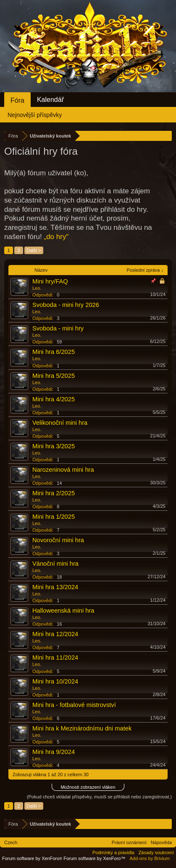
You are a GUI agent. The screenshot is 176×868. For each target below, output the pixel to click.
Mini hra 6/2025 (54, 352)
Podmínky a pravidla (113, 852)
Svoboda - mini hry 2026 (66, 305)
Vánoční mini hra (55, 564)
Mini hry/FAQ (50, 281)
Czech (11, 842)
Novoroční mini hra (58, 540)
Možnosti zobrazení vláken (88, 787)
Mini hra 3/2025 (54, 446)
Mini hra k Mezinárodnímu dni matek (82, 728)
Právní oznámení (129, 842)
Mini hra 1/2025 (54, 517)
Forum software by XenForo (33, 858)
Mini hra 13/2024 (55, 587)
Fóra (17, 100)
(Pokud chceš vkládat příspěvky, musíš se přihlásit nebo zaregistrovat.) (99, 797)
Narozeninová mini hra (63, 470)
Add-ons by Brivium (150, 858)
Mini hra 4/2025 (54, 399)
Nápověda (161, 842)
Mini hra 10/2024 (55, 681)
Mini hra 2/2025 (54, 493)
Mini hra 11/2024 (55, 657)
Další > (34, 250)
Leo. (37, 288)
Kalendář (50, 100)
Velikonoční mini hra (60, 423)
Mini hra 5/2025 (54, 376)
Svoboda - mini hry (58, 328)
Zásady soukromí (156, 852)
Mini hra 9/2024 (54, 752)
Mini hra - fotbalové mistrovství (74, 705)
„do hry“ (56, 237)
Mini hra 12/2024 (55, 634)
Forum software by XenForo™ (94, 858)
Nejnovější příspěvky (35, 115)
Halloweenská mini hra (63, 611)
